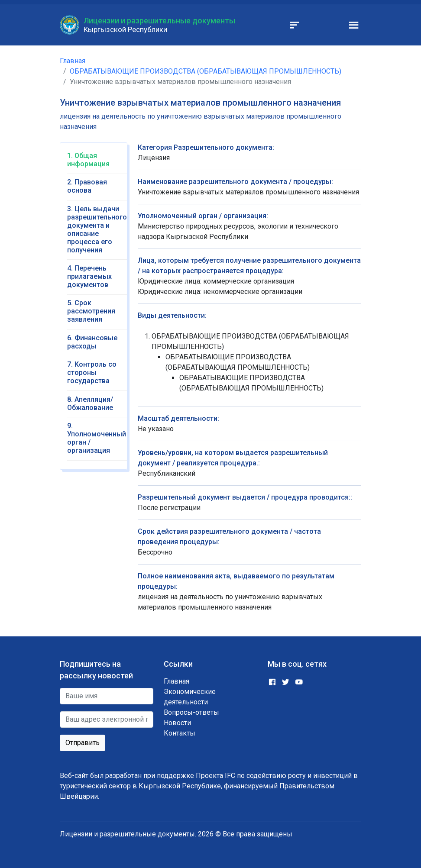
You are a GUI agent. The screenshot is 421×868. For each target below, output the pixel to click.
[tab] (97, 163)
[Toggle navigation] (295, 25)
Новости (177, 723)
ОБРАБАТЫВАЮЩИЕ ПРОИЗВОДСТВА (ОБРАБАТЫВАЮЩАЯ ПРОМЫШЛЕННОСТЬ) (206, 71)
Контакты (180, 733)
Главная (73, 61)
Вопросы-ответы (191, 712)
